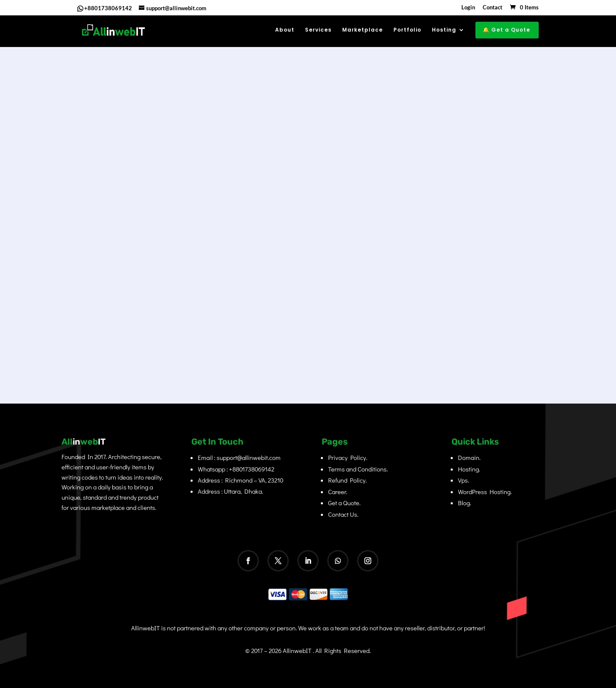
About (285, 30)
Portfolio (407, 30)
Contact (493, 8)
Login (468, 8)
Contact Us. (343, 514)
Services (318, 30)
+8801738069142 (108, 8)
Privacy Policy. (348, 457)
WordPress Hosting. (485, 492)
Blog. (465, 503)
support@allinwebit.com (249, 457)
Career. (338, 492)
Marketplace (362, 30)
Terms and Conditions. (358, 469)
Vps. (463, 480)
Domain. (469, 457)
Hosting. (469, 469)
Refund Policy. (348, 480)
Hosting (444, 30)
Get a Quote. (344, 503)
